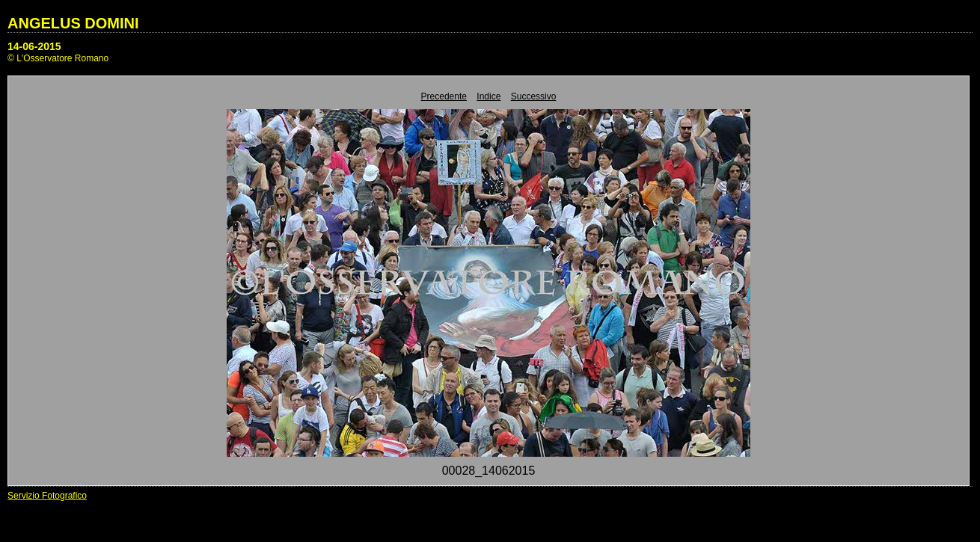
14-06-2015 (34, 46)
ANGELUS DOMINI (73, 23)
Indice (489, 96)
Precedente (444, 96)
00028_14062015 (489, 471)
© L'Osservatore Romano (58, 58)
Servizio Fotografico (47, 496)
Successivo (534, 96)
